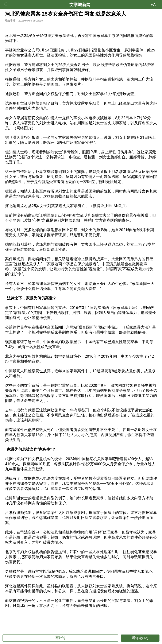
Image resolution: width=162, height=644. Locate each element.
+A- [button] (154, 5)
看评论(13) (140, 638)
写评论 (61, 638)
